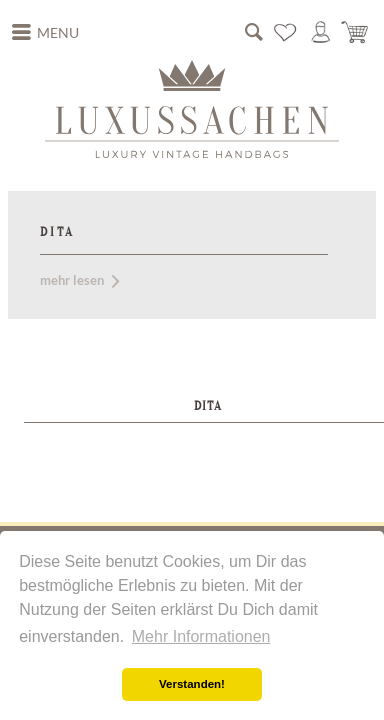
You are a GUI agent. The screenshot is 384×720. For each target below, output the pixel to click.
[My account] (321, 32)
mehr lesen (79, 280)
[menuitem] (46, 33)
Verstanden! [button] (192, 684)
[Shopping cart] (356, 32)
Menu (46, 30)
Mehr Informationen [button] (201, 636)
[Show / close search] (254, 32)
